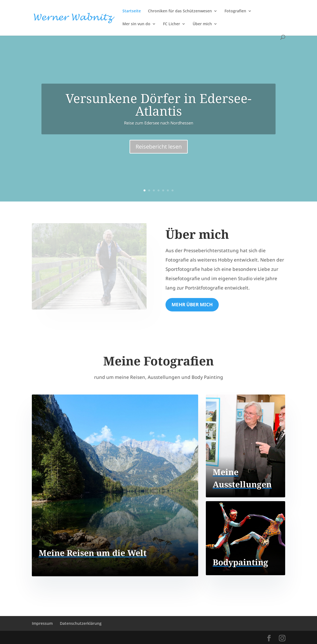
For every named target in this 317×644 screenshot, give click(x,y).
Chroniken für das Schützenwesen (180, 11)
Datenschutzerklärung (81, 623)
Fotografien (235, 11)
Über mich (202, 24)
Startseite (132, 11)
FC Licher (172, 24)
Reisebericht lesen (159, 147)
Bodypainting (240, 562)
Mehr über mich (192, 304)
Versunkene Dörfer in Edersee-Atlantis (158, 104)
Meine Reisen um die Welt (93, 553)
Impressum (42, 623)
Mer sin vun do (136, 24)
